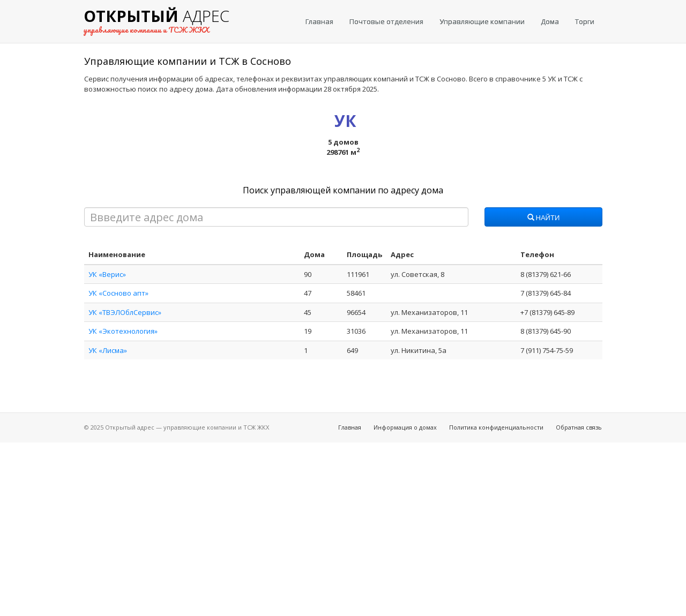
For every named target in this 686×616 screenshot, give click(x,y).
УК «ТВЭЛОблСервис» (125, 312)
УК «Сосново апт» (118, 293)
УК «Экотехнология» (123, 331)
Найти (544, 218)
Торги (585, 21)
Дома (550, 21)
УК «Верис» (107, 274)
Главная (319, 21)
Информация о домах (405, 427)
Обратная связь (579, 427)
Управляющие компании (482, 21)
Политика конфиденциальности (496, 427)
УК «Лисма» (108, 350)
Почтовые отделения (386, 21)
